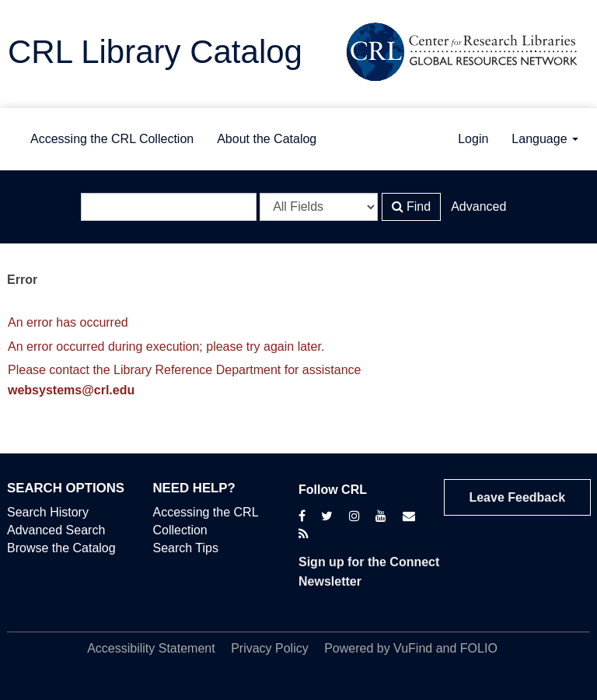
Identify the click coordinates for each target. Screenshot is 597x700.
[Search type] (319, 207)
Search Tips (186, 548)
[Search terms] (169, 207)
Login (473, 139)
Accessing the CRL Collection (112, 139)
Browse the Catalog (61, 548)
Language (545, 139)
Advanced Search (56, 530)
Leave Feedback (517, 497)
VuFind (413, 648)
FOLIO (479, 648)
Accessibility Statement (151, 648)
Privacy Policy (270, 648)
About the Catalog (267, 139)
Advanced (478, 206)
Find (412, 206)
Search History (48, 512)
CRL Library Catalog (155, 52)
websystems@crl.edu (71, 390)
